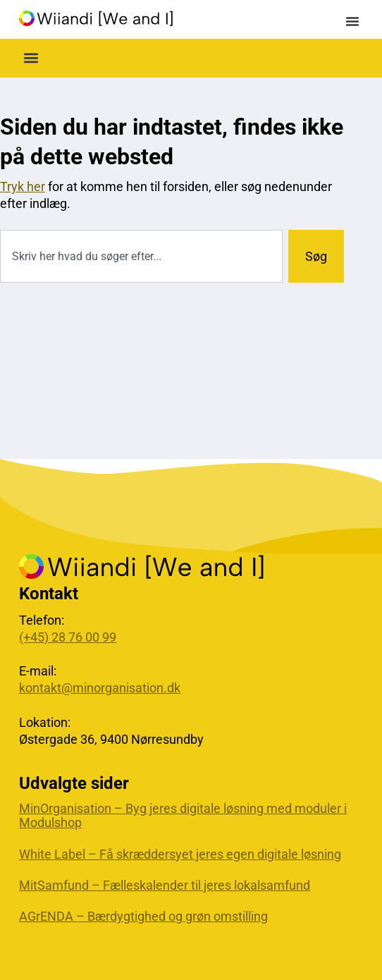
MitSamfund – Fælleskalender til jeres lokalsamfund (165, 886)
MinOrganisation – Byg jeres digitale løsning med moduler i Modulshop (183, 816)
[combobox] (141, 256)
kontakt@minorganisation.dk (100, 688)
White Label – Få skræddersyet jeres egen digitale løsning (180, 855)
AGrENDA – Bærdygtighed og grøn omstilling (143, 917)
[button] (352, 21)
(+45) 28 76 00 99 (68, 637)
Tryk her (23, 186)
